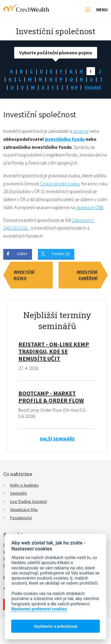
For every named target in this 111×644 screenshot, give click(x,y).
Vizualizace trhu (24, 509)
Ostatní (92, 87)
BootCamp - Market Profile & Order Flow (51, 397)
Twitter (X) (61, 254)
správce (81, 131)
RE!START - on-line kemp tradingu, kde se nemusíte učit (54, 351)
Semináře (18, 493)
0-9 (74, 87)
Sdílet (22, 254)
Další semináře (57, 439)
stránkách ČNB (90, 207)
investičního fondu (65, 139)
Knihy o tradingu (24, 485)
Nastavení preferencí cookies (39, 609)
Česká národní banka (60, 184)
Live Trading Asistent (28, 501)
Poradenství (21, 518)
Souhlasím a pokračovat (55, 626)
